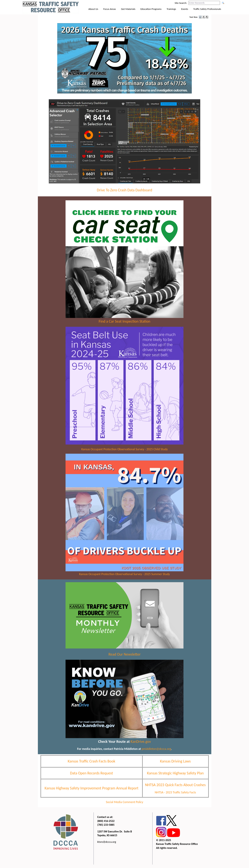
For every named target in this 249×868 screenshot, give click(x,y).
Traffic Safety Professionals (207, 9)
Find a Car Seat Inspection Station (124, 321)
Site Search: (181, 3)
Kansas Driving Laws (175, 761)
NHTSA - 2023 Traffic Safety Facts (175, 792)
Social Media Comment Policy (124, 802)
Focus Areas (110, 9)
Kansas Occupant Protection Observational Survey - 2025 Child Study (124, 449)
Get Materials (128, 9)
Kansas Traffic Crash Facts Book (92, 761)
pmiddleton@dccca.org (156, 749)
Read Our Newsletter (124, 654)
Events (185, 9)
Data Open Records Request (91, 773)
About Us (93, 9)
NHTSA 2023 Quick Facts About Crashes (175, 785)
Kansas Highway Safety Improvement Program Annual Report (92, 788)
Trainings (171, 9)
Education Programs (151, 9)
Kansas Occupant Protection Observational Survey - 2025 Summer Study (125, 574)
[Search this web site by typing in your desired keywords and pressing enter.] (204, 3)
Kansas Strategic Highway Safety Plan (175, 773)
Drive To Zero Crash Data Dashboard (124, 190)
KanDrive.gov (141, 741)
